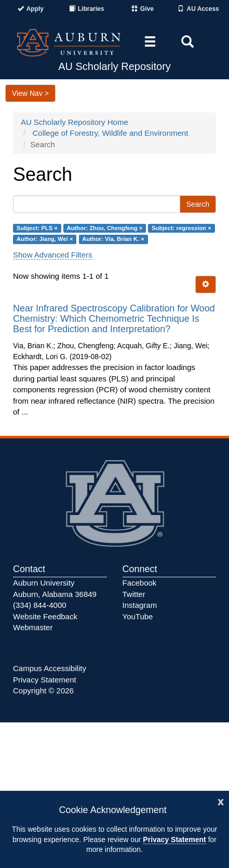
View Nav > (30, 93)
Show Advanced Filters (53, 255)
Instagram (140, 605)
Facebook (140, 583)
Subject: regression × (181, 228)
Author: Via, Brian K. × (113, 239)
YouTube (138, 616)
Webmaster (33, 627)
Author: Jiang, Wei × (45, 239)
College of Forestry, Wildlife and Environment (111, 133)
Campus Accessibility (50, 668)
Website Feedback (45, 616)
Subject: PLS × (37, 228)
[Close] (221, 801)
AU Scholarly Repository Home (75, 122)
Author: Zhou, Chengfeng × (105, 228)
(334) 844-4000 (40, 605)
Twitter (134, 594)
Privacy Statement (174, 839)
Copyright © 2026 (43, 691)
